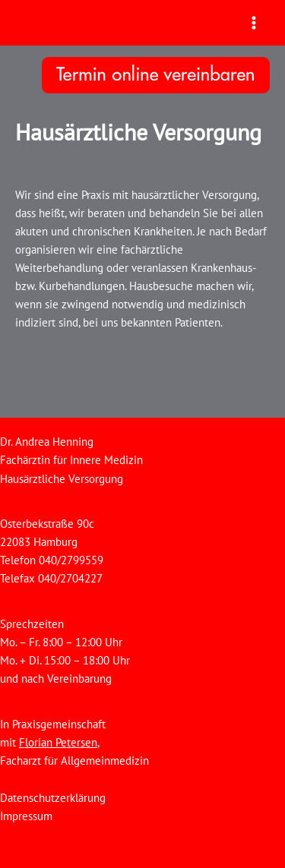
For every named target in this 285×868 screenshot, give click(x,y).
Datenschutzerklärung (53, 798)
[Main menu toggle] (254, 23)
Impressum (26, 816)
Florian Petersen (58, 742)
